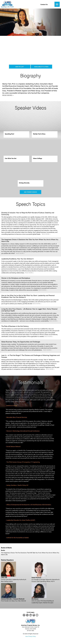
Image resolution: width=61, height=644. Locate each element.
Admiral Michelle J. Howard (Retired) (13, 599)
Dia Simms (35, 599)
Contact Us (44, 4)
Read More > (8, 95)
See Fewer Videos (30, 192)
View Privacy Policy (31, 636)
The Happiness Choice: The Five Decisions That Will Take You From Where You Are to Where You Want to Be (30, 554)
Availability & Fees (41, 67)
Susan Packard (36, 577)
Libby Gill (4, 577)
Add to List (20, 67)
